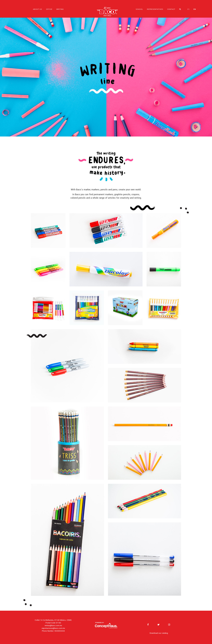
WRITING (60, 9)
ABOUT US (38, 9)
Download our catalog (159, 633)
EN (195, 9)
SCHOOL (139, 9)
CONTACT (171, 9)
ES (188, 9)
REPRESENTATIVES (155, 9)
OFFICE (49, 9)
